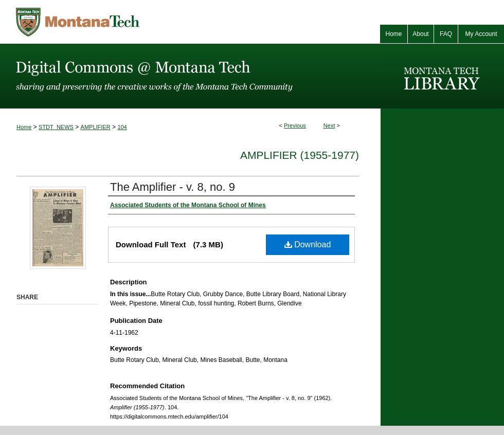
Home (24, 127)
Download (308, 244)
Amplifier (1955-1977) (300, 155)
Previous (295, 125)
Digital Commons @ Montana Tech (190, 76)
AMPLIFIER (96, 127)
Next (329, 125)
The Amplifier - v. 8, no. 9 (173, 187)
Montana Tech (123, 22)
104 (122, 127)
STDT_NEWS (56, 127)
